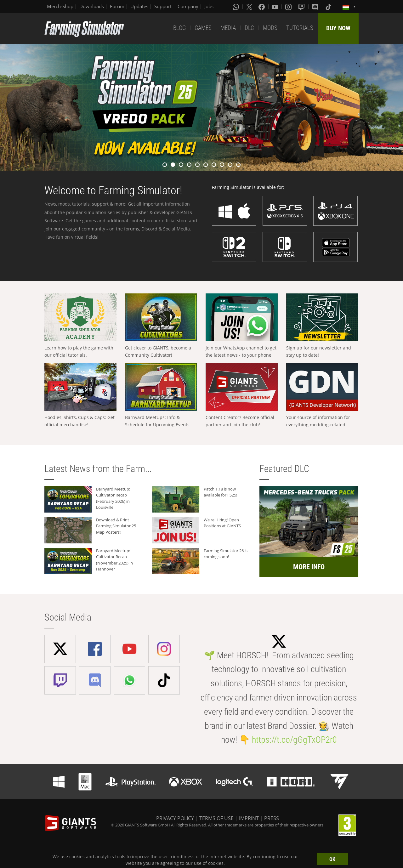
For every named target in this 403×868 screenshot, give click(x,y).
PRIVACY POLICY (175, 818)
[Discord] (316, 7)
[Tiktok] (329, 7)
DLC (249, 28)
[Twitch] (302, 7)
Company (188, 6)
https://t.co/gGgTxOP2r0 (294, 740)
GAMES (203, 28)
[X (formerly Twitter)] (249, 7)
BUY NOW (338, 28)
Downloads (92, 6)
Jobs (209, 6)
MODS (270, 28)
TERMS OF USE (216, 818)
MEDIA (228, 28)
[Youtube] (275, 7)
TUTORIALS (300, 28)
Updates (139, 6)
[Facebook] (262, 7)
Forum (117, 6)
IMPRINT (249, 818)
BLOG (179, 28)
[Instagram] (289, 7)
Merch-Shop (60, 6)
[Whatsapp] (236, 7)
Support (163, 6)
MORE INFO (309, 567)
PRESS (272, 818)
